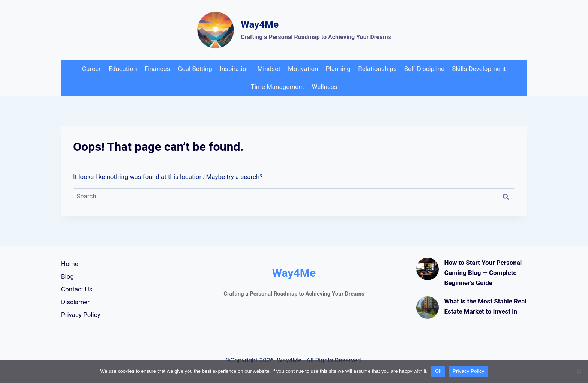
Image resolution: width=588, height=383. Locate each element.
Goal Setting (195, 69)
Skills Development (479, 69)
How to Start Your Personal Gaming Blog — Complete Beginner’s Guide (483, 273)
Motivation (303, 69)
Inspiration (235, 69)
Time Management (277, 87)
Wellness (324, 87)
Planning (338, 69)
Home (70, 264)
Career (91, 69)
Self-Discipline (424, 69)
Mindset (269, 69)
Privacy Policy (81, 315)
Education (122, 69)
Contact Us (77, 289)
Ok (438, 371)
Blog (67, 276)
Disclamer (75, 302)
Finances (157, 69)
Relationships (377, 69)
